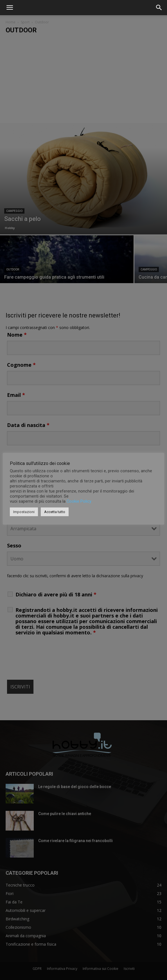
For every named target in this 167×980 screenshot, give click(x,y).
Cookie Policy (79, 501)
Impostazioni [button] (24, 512)
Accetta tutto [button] (55, 512)
